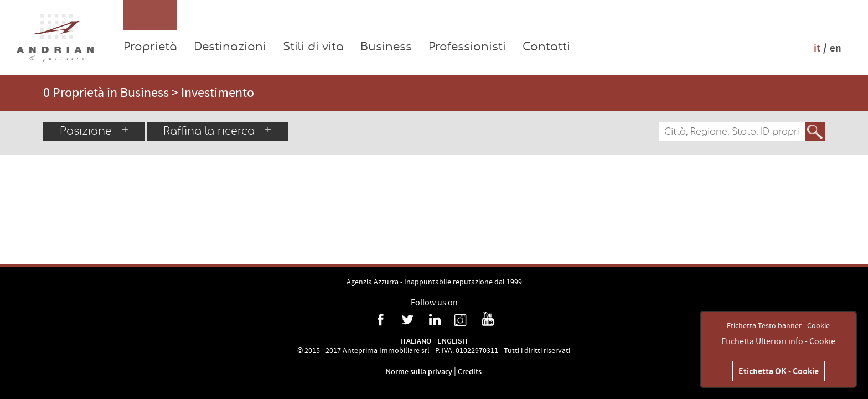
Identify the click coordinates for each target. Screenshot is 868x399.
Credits (470, 372)
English (452, 341)
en (836, 48)
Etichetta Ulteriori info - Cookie (778, 341)
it (817, 48)
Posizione (94, 131)
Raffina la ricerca (217, 131)
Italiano (416, 341)
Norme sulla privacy (420, 372)
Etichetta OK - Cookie (779, 371)
